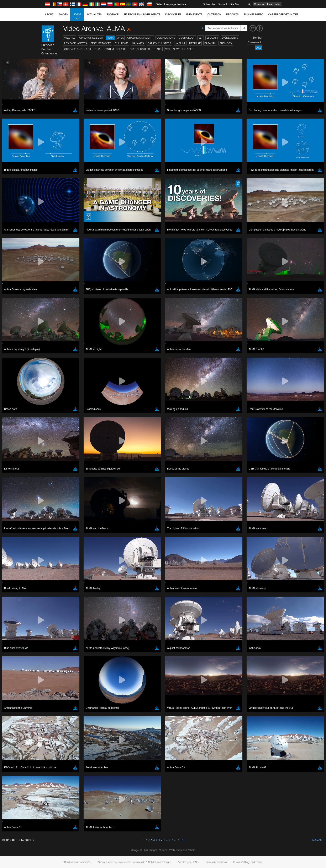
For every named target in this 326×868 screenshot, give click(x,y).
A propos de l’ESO (91, 38)
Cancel (66, 603)
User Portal (274, 4)
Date (258, 48)
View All (70, 38)
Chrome (50, 530)
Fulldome (122, 43)
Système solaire (115, 49)
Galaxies (138, 43)
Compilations (166, 38)
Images (63, 14)
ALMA (110, 38)
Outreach (214, 14)
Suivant (318, 840)
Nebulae (195, 43)
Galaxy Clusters (159, 43)
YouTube (42, 454)
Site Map (235, 4)
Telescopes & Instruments (142, 14)
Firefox (49, 538)
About (49, 14)
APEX (120, 38)
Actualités (94, 14)
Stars (158, 49)
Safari (48, 542)
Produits (232, 14)
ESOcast (212, 38)
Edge (48, 534)
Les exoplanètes (76, 43)
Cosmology (187, 38)
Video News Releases (179, 49)
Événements (194, 14)
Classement (254, 42)
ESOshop (113, 14)
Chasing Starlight (140, 38)
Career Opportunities (283, 14)
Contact (222, 4)
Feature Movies (101, 43)
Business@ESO (253, 14)
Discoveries (173, 14)
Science (259, 4)
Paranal (210, 43)
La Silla (180, 43)
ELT (201, 38)
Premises (226, 43)
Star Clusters (140, 49)
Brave (49, 526)
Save (46, 603)
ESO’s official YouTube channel (130, 454)
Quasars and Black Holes (82, 49)
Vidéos (77, 17)
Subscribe (209, 4)
